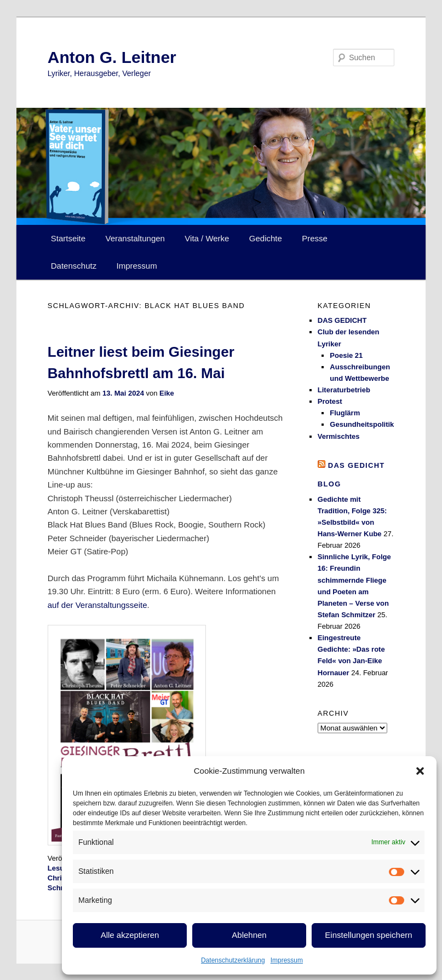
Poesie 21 (346, 355)
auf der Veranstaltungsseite (97, 605)
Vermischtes (339, 436)
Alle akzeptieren (130, 935)
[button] (420, 771)
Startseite (68, 238)
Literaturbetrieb (344, 390)
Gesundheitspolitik (362, 424)
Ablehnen (249, 935)
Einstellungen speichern (368, 935)
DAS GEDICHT (342, 320)
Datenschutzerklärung (233, 960)
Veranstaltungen (135, 238)
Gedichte (266, 238)
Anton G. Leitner (112, 57)
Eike (167, 393)
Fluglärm (345, 413)
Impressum (287, 960)
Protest (330, 401)
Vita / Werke (207, 238)
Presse (315, 238)
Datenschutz (74, 266)
